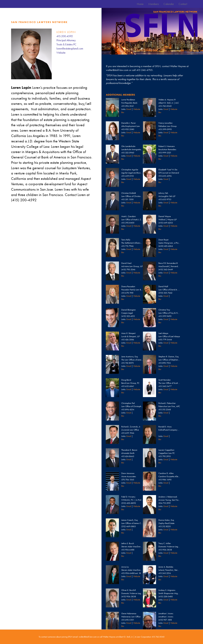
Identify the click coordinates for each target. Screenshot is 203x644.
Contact (183, 4)
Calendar (169, 4)
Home (140, 4)
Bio (123, 112)
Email (129, 109)
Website (61, 53)
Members (154, 4)
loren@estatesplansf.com (70, 48)
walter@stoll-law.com (117, 70)
